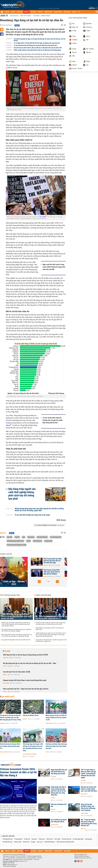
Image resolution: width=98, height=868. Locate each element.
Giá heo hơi (50, 839)
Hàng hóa (6, 658)
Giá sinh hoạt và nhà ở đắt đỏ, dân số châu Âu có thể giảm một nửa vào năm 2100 (38, 48)
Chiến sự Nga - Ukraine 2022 (14, 583)
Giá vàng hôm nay (8, 839)
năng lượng (31, 537)
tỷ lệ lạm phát (48, 541)
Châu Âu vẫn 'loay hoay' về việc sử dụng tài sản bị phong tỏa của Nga (50, 572)
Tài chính (53, 777)
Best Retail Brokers (50, 842)
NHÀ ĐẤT (40, 12)
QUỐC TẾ (27, 12)
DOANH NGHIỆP (58, 12)
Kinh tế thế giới (25, 16)
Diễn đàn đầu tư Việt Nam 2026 (65, 842)
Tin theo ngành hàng (78, 18)
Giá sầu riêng (18, 842)
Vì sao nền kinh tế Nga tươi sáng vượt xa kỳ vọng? (32, 515)
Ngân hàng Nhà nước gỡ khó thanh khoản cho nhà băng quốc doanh (59, 772)
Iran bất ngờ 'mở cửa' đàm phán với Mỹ (17, 672)
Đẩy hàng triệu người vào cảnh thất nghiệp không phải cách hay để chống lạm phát (22, 494)
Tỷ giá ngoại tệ (18, 839)
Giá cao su (40, 842)
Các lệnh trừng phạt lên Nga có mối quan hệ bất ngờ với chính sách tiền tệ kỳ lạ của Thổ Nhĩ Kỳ (40, 40)
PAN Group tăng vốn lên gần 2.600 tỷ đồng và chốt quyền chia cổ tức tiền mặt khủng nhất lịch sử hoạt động (33, 747)
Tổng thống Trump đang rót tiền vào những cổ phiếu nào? (50, 629)
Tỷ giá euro (42, 839)
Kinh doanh (6, 683)
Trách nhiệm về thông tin (9, 866)
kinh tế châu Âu (37, 541)
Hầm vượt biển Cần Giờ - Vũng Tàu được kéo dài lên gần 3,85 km (26, 689)
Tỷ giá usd (27, 839)
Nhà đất (25, 719)
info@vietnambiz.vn (12, 864)
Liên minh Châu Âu (42, 537)
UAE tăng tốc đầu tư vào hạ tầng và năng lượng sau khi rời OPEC (26, 655)
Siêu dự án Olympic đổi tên (31, 715)
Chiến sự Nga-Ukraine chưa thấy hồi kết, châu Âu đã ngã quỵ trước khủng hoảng (37, 50)
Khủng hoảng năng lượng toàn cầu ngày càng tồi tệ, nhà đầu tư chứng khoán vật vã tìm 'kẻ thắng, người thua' (39, 510)
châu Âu (17, 537)
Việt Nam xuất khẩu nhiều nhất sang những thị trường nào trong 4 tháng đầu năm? (56, 746)
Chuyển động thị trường (29, 754)
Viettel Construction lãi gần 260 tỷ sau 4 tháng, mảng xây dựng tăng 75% (10, 746)
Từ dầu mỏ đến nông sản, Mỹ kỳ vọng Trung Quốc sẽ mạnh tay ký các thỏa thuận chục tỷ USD (51, 624)
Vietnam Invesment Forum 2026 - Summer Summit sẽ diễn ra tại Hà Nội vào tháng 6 (18, 772)
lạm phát (9, 537)
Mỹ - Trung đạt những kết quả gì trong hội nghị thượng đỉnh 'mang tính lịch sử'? (50, 617)
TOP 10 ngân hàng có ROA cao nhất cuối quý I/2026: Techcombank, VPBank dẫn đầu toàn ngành (88, 774)
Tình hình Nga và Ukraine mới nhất (16, 545)
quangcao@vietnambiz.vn (85, 858)
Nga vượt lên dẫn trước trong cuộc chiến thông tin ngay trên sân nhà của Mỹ (54, 267)
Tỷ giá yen (34, 839)
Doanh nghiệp (4, 752)
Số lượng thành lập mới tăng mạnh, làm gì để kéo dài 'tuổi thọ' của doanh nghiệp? (16, 630)
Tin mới (7, 651)
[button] (39, 582)
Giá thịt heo (26, 842)
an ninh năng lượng (56, 537)
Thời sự (5, 666)
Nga (24, 537)
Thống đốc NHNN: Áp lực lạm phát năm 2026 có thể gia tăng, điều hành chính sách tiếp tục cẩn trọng (16, 616)
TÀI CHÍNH (33, 12)
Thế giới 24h (14, 16)
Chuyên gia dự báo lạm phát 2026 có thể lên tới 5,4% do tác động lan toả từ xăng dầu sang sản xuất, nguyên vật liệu (16, 624)
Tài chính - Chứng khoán (42, 16)
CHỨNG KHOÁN (48, 12)
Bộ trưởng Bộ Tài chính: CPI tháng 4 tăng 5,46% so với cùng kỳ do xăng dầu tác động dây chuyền (17, 635)
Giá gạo (33, 842)
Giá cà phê (57, 839)
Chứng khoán (49, 723)
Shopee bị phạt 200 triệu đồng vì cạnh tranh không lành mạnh (25, 680)
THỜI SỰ (7, 12)
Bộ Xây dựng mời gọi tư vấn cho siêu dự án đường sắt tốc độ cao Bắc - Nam (30, 663)
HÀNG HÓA (20, 12)
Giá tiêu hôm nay (67, 839)
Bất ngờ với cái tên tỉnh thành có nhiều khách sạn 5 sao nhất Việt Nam (89, 789)
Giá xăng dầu (88, 839)
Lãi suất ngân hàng (78, 839)
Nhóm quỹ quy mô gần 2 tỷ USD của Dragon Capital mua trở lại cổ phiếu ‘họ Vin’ (56, 718)
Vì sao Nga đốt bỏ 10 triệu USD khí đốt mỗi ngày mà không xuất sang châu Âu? (37, 43)
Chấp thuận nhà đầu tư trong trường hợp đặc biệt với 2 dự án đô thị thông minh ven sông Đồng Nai (59, 791)
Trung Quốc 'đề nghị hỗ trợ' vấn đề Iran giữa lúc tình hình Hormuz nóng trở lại (51, 641)
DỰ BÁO (13, 12)
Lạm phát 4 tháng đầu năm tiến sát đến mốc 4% (16, 640)
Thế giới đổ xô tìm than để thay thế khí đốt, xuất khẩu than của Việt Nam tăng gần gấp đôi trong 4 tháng (11, 718)
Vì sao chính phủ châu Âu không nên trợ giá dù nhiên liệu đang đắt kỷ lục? (36, 45)
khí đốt (28, 541)
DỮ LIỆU (74, 12)
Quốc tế (4, 16)
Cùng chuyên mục (43, 595)
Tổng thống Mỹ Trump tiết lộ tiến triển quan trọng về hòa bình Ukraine (51, 561)
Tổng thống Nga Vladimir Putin (15, 541)
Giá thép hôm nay (8, 842)
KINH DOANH (67, 12)
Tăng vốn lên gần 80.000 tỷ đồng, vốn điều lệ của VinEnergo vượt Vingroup (88, 807)
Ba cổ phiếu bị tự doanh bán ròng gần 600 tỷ (59, 821)
